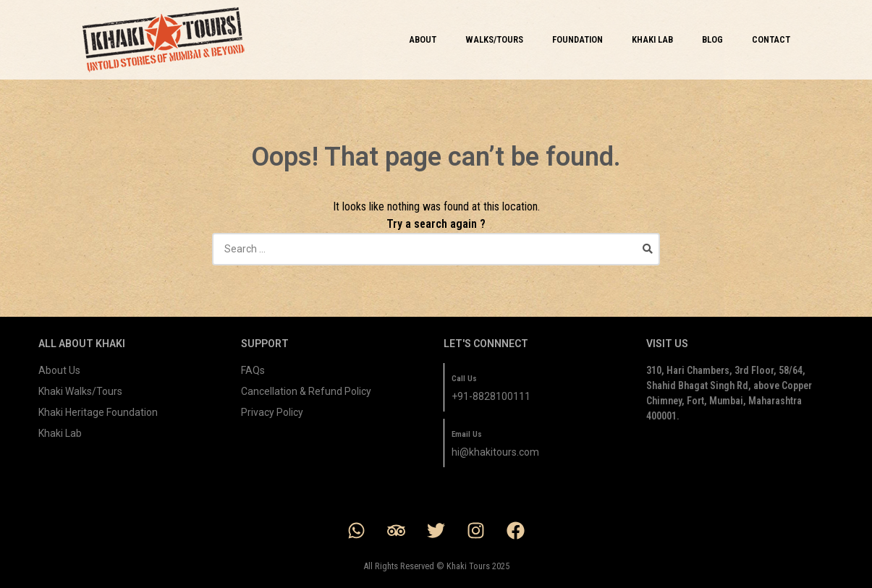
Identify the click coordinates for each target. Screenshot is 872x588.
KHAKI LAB (652, 39)
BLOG (712, 39)
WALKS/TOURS (494, 39)
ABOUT (423, 39)
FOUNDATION (577, 39)
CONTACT (771, 39)
